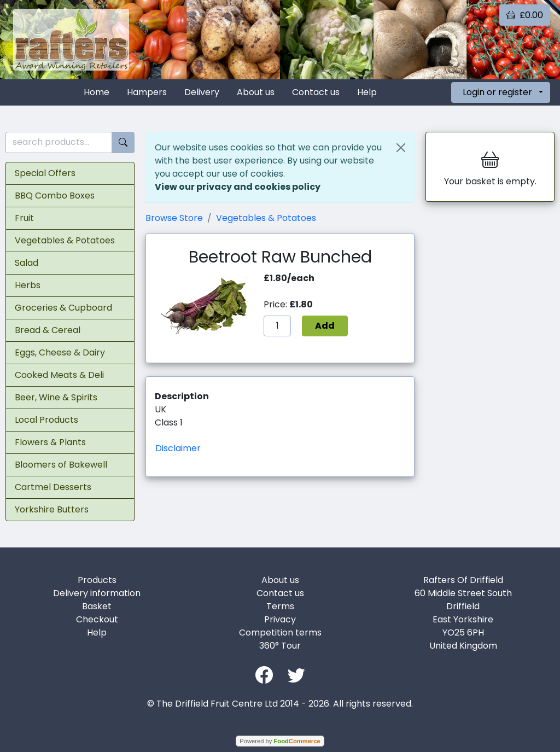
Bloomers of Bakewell (61, 465)
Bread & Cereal (48, 330)
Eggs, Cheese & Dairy (60, 352)
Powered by (280, 741)
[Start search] (123, 142)
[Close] (401, 148)
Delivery (202, 92)
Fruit (24, 218)
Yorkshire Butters (52, 509)
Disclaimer (178, 448)
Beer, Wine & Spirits (56, 397)
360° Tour (280, 646)
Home (97, 92)
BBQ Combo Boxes (55, 196)
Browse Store (174, 218)
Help (367, 92)
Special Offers (45, 173)
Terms (280, 606)
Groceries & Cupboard (63, 308)
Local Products (46, 420)
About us (256, 92)
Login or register (497, 92)
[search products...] (59, 142)
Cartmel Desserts (53, 487)
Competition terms (280, 633)
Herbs (28, 285)
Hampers (147, 92)
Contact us (316, 92)
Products (97, 580)
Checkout (97, 619)
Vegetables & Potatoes (65, 240)
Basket (97, 606)
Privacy (280, 619)
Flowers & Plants (50, 442)
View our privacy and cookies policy (238, 187)
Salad (27, 263)
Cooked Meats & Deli (59, 375)
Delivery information (97, 593)
